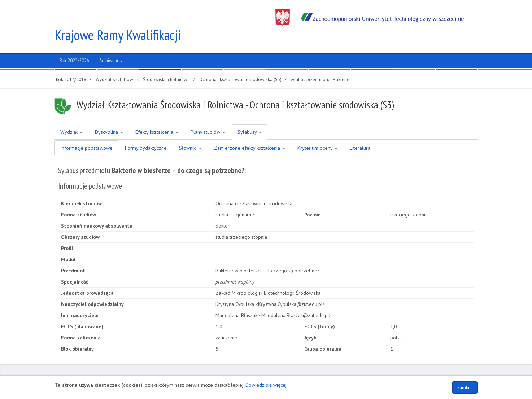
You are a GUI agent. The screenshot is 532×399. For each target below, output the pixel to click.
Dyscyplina (109, 115)
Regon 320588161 (320, 372)
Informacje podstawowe (86, 131)
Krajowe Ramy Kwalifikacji (119, 18)
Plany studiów (208, 115)
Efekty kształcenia (157, 115)
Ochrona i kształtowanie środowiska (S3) (240, 63)
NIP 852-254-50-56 (277, 372)
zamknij (465, 387)
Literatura (360, 131)
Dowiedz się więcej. (267, 385)
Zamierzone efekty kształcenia (250, 131)
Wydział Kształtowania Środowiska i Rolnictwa (143, 63)
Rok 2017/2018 (71, 63)
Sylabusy (250, 115)
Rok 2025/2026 (74, 43)
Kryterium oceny (317, 131)
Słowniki (190, 131)
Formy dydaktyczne (146, 131)
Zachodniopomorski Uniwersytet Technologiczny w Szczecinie (370, 17)
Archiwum (111, 43)
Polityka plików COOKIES (450, 372)
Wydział (71, 115)
